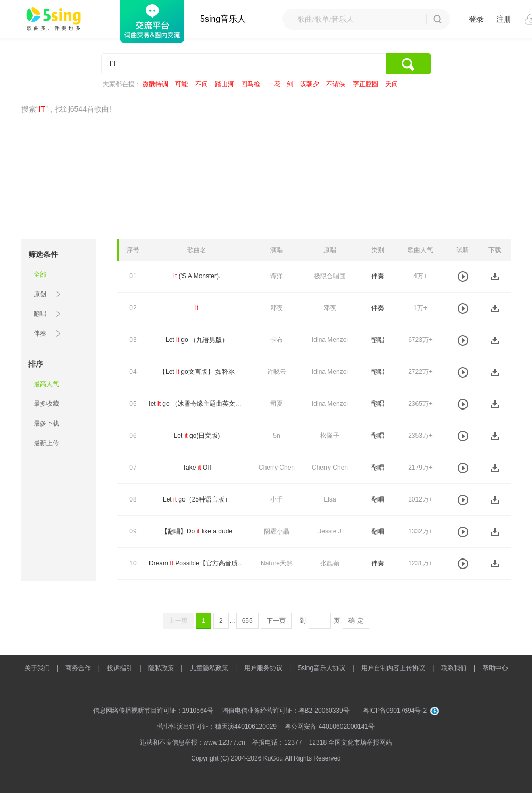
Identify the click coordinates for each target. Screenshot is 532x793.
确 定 (356, 621)
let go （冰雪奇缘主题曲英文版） (198, 404)
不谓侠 (336, 84)
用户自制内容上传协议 (393, 668)
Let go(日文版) (197, 436)
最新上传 (46, 443)
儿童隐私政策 (209, 668)
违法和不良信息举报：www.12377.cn (193, 742)
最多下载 (46, 423)
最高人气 (46, 384)
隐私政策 (161, 668)
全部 (40, 274)
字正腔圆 (365, 84)
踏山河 (225, 84)
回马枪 (251, 84)
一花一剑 (280, 84)
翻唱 (40, 314)
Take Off (197, 468)
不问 (202, 84)
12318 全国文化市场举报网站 (351, 742)
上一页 (178, 621)
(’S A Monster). (197, 276)
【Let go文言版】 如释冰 (197, 372)
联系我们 (454, 668)
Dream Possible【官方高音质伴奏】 (203, 563)
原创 (40, 294)
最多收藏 (46, 404)
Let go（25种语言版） (197, 499)
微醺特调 (155, 84)
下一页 (276, 621)
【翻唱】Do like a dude (197, 531)
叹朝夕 (310, 84)
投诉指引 (120, 668)
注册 (504, 19)
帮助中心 (495, 668)
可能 (181, 84)
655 (247, 621)
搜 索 (437, 19)
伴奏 (40, 333)
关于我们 (37, 668)
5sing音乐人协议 (322, 668)
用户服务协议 (263, 668)
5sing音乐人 (223, 19)
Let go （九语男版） (197, 340)
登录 (476, 19)
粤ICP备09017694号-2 (395, 711)
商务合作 (78, 668)
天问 (392, 84)
